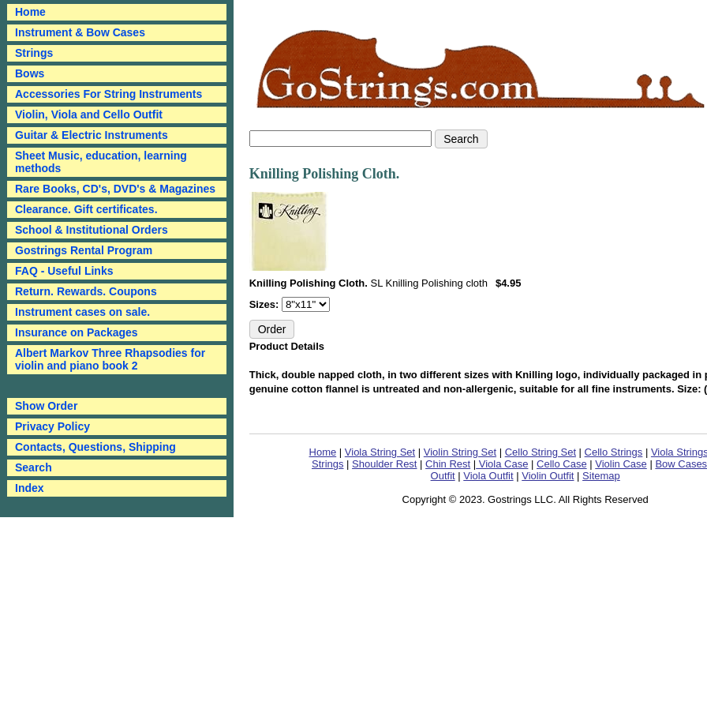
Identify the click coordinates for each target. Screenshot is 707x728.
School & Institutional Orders (92, 230)
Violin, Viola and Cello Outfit (89, 114)
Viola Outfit (488, 476)
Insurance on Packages (77, 332)
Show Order (46, 406)
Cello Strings (614, 452)
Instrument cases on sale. (82, 312)
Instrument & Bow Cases (80, 32)
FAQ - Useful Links (64, 271)
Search (34, 467)
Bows (30, 73)
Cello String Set (541, 452)
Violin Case (621, 464)
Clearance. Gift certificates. (86, 209)
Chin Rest (448, 464)
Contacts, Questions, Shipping (95, 447)
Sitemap (601, 476)
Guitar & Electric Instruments (92, 135)
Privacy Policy (52, 426)
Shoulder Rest (384, 464)
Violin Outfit (548, 476)
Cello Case (562, 464)
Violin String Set (460, 452)
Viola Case (502, 464)
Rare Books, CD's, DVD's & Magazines (115, 189)
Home (323, 452)
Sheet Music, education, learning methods (101, 162)
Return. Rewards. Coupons (86, 291)
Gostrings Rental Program (84, 250)
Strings (34, 53)
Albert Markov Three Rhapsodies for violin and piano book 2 (110, 359)
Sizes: (266, 304)
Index (30, 488)
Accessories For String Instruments (108, 94)
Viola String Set (380, 452)
